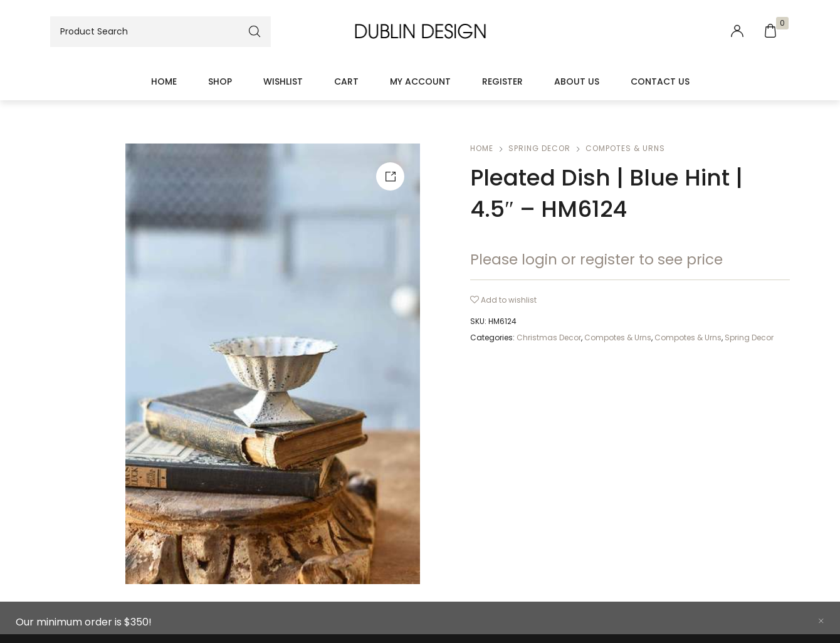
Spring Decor (539, 148)
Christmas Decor (549, 337)
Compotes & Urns (625, 148)
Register (502, 81)
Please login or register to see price (596, 259)
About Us (577, 81)
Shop (220, 81)
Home (164, 81)
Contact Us (660, 81)
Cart (346, 81)
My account (420, 81)
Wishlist (283, 81)
